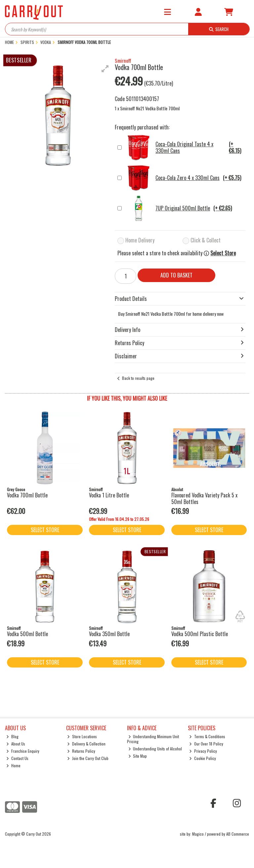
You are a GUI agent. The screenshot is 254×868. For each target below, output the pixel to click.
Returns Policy (81, 751)
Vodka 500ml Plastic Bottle (200, 634)
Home (13, 765)
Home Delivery (140, 240)
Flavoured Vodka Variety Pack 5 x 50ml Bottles (204, 498)
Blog (12, 736)
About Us (16, 744)
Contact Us (17, 758)
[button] (105, 69)
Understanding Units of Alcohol (155, 749)
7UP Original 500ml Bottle (178, 208)
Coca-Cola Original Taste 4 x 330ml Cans (185, 148)
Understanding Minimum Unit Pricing (153, 739)
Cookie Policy (203, 758)
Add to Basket (176, 275)
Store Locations (82, 736)
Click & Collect (206, 240)
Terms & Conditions (207, 736)
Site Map (138, 756)
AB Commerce (238, 834)
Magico (198, 834)
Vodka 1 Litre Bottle (109, 495)
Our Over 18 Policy (206, 744)
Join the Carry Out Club (88, 758)
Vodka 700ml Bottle (27, 495)
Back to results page (138, 378)
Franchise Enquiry (23, 751)
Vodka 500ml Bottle (27, 634)
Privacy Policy (203, 751)
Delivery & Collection (86, 744)
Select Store (223, 253)
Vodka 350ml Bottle (109, 634)
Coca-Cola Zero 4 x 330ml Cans (183, 178)
